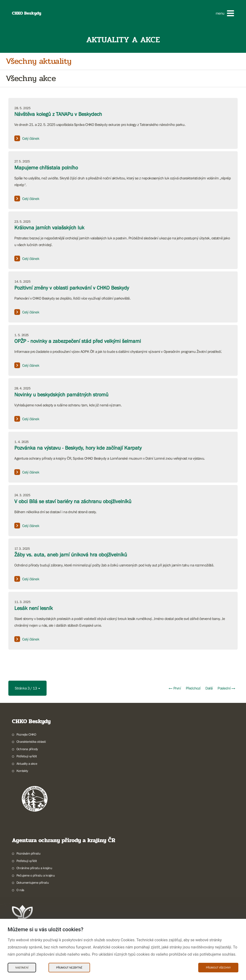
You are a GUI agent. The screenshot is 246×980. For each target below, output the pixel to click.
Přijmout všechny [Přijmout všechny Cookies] (218, 968)
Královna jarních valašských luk (49, 228)
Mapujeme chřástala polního (46, 168)
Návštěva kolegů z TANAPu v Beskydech (58, 114)
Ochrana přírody (27, 749)
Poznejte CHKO (26, 734)
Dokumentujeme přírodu (33, 883)
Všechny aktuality (38, 61)
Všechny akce (31, 78)
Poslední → (226, 688)
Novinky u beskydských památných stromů (61, 395)
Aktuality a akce (27, 764)
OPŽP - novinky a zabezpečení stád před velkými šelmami (78, 341)
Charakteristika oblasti (31, 742)
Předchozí (193, 688)
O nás (20, 890)
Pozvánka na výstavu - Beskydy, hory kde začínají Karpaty (78, 448)
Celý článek (27, 138)
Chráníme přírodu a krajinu (34, 868)
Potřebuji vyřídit (27, 756)
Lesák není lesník (34, 608)
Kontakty (22, 771)
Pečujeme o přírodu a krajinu (36, 875)
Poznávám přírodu (29, 853)
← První (175, 688)
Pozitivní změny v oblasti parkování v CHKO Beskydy (72, 288)
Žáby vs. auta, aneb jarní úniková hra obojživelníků (71, 555)
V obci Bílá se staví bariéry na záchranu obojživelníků (73, 501)
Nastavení (22, 968)
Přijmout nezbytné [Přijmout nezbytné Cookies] (69, 968)
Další (209, 688)
